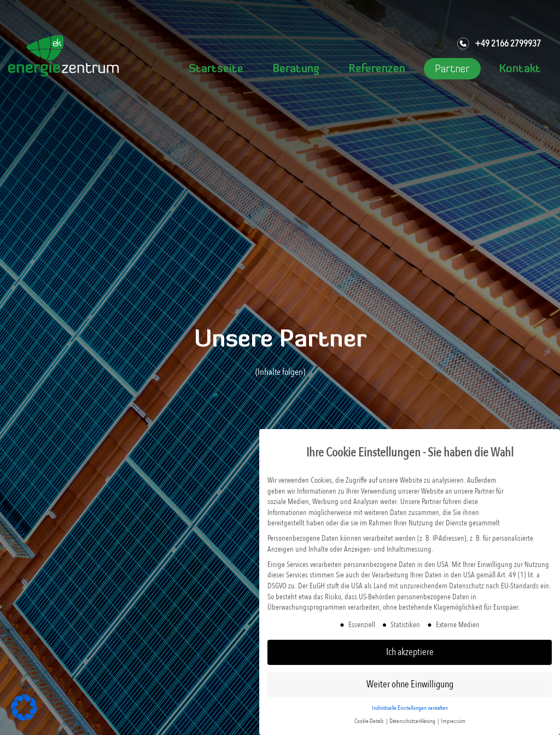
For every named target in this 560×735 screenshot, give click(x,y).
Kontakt (520, 70)
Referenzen (377, 70)
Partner (452, 70)
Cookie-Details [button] (370, 721)
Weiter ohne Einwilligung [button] (410, 684)
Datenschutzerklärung (413, 721)
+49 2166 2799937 (498, 44)
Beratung (296, 70)
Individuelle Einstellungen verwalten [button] (410, 708)
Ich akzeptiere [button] (410, 652)
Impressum (453, 721)
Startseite (216, 70)
